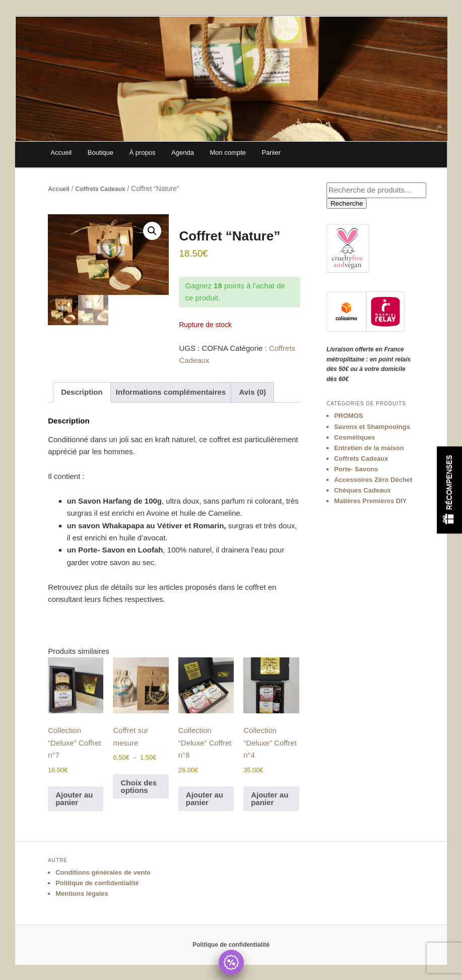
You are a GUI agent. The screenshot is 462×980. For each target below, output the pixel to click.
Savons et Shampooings (372, 427)
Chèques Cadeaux (362, 490)
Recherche (347, 203)
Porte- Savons (356, 469)
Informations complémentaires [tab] (171, 392)
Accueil (61, 152)
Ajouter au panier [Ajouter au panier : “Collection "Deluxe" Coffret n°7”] (74, 799)
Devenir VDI (68, 174)
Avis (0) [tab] (252, 392)
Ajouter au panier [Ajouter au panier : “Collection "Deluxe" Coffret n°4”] (270, 799)
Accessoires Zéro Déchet (373, 480)
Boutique (101, 152)
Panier (271, 152)
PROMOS (349, 416)
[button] (152, 231)
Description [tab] (82, 392)
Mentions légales (82, 894)
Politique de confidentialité (97, 883)
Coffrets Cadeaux (100, 189)
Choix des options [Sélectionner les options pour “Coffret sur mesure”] (139, 786)
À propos (143, 152)
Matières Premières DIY (371, 501)
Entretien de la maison (369, 448)
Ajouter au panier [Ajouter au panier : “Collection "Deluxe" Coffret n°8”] (205, 799)
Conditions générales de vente (103, 872)
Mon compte (228, 152)
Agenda (183, 152)
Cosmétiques (355, 437)
